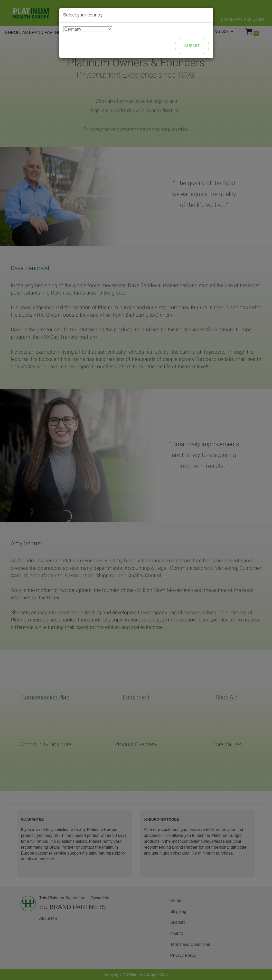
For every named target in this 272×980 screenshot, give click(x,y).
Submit (192, 46)
